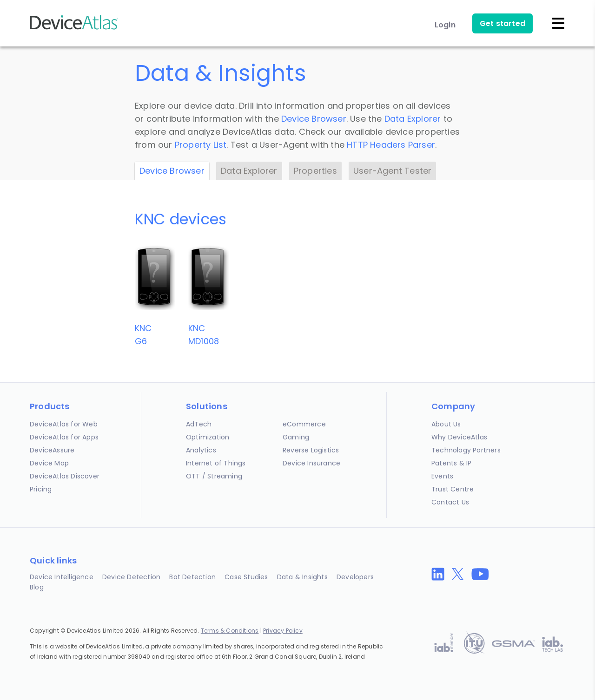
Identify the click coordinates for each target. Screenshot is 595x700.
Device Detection (131, 577)
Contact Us (450, 502)
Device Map (49, 463)
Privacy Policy (283, 631)
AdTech (199, 424)
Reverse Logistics (311, 450)
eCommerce (304, 424)
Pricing (41, 489)
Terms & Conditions (230, 631)
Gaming (296, 437)
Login (445, 25)
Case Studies (246, 577)
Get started (502, 23)
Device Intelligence (62, 577)
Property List (201, 145)
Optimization (208, 437)
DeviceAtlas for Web (64, 424)
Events (442, 476)
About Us (446, 424)
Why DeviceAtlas (459, 437)
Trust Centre (453, 489)
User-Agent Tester (392, 171)
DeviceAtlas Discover (65, 476)
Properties (315, 171)
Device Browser (314, 119)
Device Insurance (311, 463)
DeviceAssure (52, 450)
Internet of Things (216, 463)
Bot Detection (192, 577)
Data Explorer (413, 119)
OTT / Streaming (214, 476)
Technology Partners (466, 450)
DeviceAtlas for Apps (64, 437)
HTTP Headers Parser (391, 145)
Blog (37, 587)
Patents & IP (451, 463)
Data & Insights (302, 577)
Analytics (201, 450)
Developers (355, 577)
